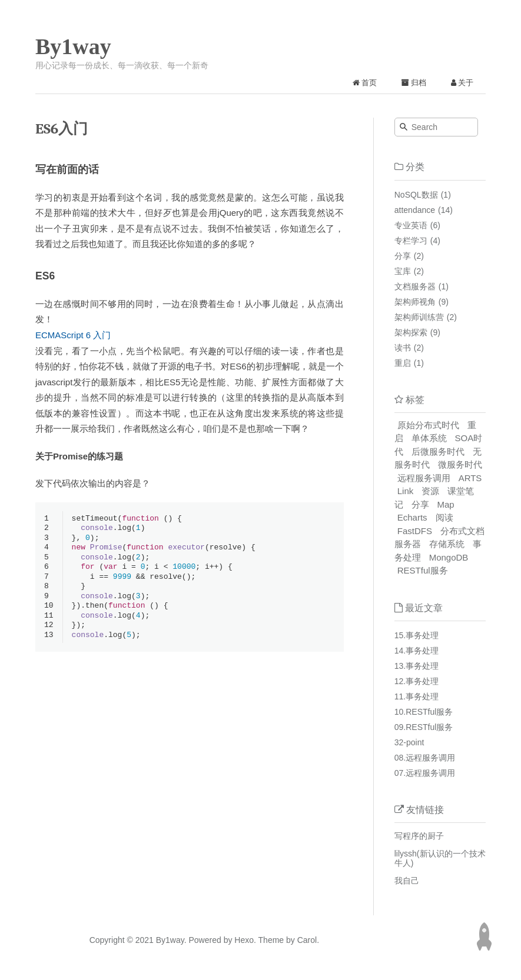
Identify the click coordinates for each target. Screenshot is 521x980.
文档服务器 (415, 286)
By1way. (171, 940)
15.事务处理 (417, 635)
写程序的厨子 (419, 836)
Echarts (412, 517)
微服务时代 (460, 464)
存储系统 (447, 544)
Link (406, 491)
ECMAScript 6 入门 (73, 335)
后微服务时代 (438, 451)
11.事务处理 (417, 696)
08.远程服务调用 (425, 758)
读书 (403, 348)
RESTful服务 (423, 570)
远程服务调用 (424, 478)
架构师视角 (415, 302)
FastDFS (415, 531)
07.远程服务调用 (425, 773)
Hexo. (244, 940)
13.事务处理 (417, 666)
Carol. (307, 940)
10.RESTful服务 (424, 712)
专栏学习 (411, 241)
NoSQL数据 (416, 195)
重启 (403, 363)
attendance (415, 210)
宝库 (403, 271)
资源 (430, 491)
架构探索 (411, 332)
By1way (73, 46)
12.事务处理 (417, 681)
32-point (409, 742)
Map (446, 504)
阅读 (444, 517)
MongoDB (449, 557)
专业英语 (411, 225)
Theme (270, 940)
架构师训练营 (419, 317)
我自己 (407, 881)
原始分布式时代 (428, 425)
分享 (403, 256)
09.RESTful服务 (424, 727)
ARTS (470, 478)
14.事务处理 (417, 651)
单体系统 (429, 438)
